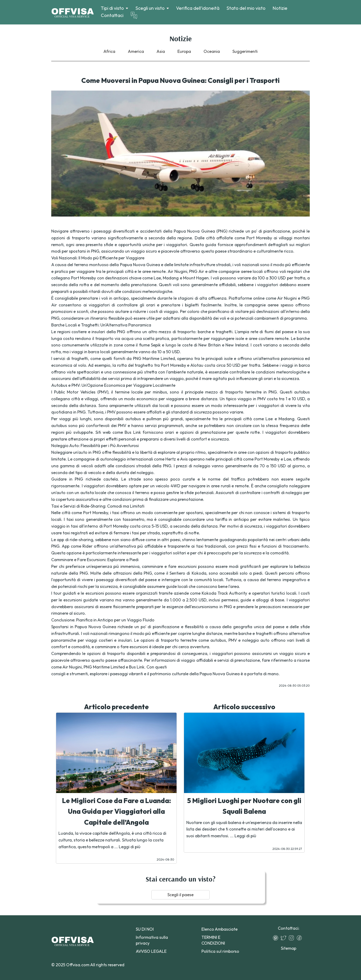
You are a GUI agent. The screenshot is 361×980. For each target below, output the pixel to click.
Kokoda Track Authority (224, 593)
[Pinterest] (277, 938)
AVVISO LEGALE (151, 951)
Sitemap (289, 948)
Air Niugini (287, 298)
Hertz (171, 459)
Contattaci (112, 15)
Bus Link (133, 432)
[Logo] (73, 12)
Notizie (280, 8)
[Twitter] (285, 938)
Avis (184, 459)
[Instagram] (293, 938)
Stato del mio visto (246, 8)
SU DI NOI (145, 929)
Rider (87, 546)
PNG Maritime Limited (154, 358)
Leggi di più (130, 847)
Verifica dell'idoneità (198, 8)
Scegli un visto (150, 8)
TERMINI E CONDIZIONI (213, 940)
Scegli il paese (180, 895)
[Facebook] (300, 938)
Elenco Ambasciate (220, 929)
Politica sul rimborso (220, 951)
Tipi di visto (112, 8)
